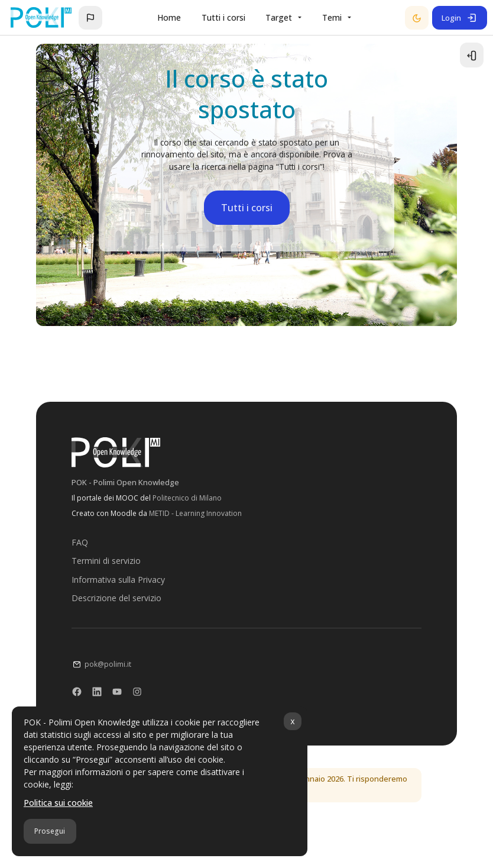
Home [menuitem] (169, 17)
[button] (90, 18)
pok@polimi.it (107, 666)
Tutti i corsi (247, 209)
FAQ (79, 544)
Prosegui (50, 831)
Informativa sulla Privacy (118, 581)
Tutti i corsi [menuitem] (223, 17)
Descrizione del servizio (116, 600)
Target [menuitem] (279, 17)
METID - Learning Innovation (195, 515)
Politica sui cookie (58, 803)
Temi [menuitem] (332, 17)
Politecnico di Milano (187, 500)
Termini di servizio (106, 562)
